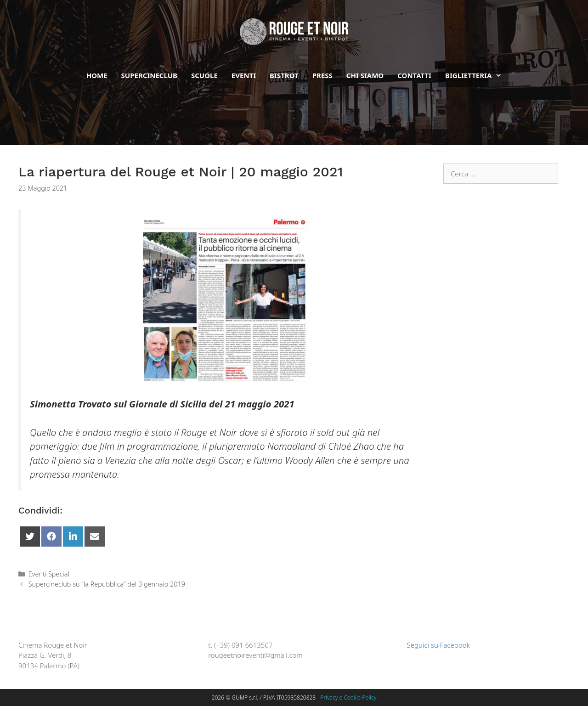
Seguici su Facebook (434, 645)
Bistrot (284, 75)
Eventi (244, 75)
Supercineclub (149, 75)
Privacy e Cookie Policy (348, 698)
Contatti (414, 75)
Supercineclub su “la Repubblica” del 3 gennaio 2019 (107, 584)
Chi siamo (365, 75)
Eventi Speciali (50, 574)
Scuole (204, 75)
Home (97, 75)
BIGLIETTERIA (477, 75)
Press (322, 75)
